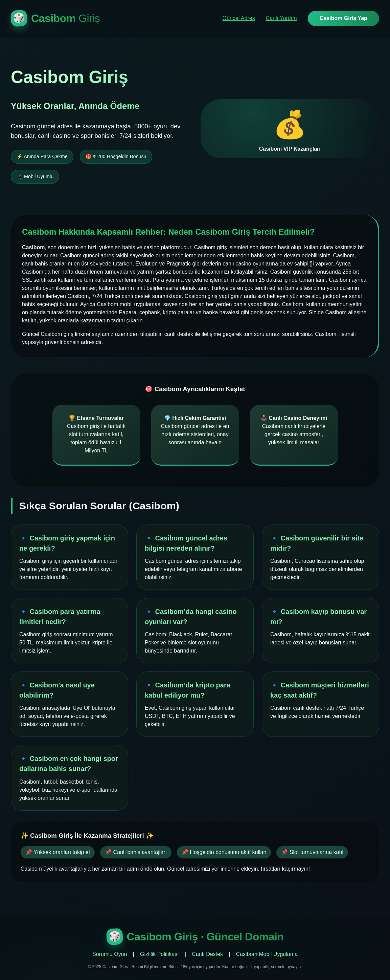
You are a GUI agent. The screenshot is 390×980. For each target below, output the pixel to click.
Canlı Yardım (281, 18)
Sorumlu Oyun (110, 954)
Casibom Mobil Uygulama (267, 954)
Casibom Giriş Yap (343, 18)
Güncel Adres (239, 18)
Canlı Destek (207, 954)
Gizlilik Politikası (159, 954)
